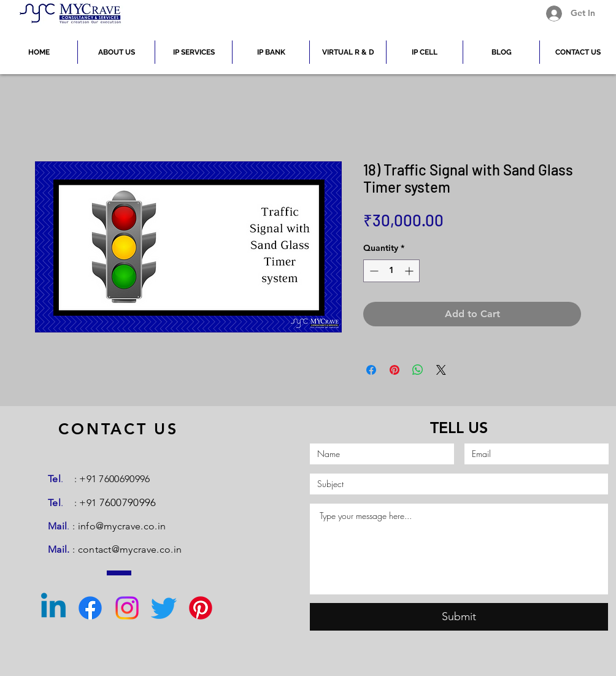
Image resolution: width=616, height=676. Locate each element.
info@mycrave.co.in (122, 526)
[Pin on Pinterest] (395, 370)
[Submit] (459, 617)
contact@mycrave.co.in (130, 549)
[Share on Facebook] (371, 370)
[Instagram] (127, 608)
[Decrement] (373, 271)
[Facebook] (90, 608)
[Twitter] (164, 608)
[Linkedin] (53, 608)
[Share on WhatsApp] (418, 370)
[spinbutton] (391, 271)
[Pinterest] (201, 608)
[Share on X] (441, 370)
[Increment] (410, 271)
